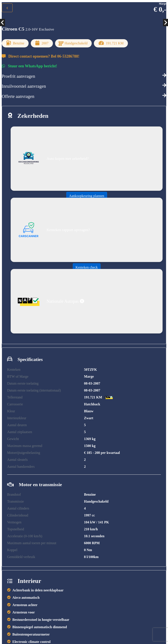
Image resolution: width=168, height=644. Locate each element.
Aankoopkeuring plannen (86, 196)
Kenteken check (87, 267)
